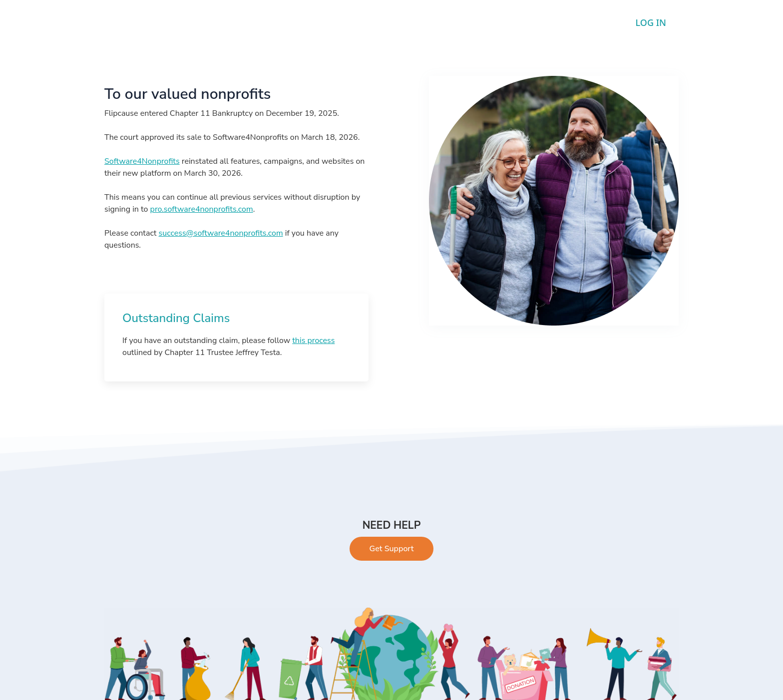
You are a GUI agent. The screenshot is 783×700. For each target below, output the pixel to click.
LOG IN (651, 22)
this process (313, 341)
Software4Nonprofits (142, 161)
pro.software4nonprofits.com (202, 209)
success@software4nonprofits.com (221, 233)
